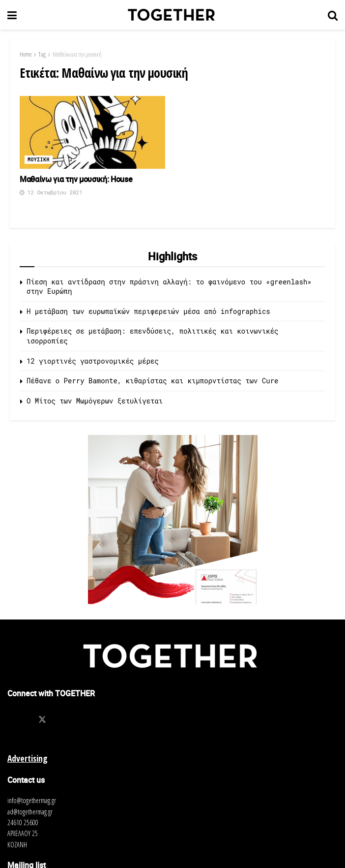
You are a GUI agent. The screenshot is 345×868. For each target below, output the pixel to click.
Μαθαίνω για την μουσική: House (76, 179)
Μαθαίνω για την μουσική (77, 54)
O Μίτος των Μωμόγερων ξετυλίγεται (95, 401)
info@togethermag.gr (32, 800)
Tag (42, 54)
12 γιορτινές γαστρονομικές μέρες (93, 361)
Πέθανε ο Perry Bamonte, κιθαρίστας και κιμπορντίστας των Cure (152, 381)
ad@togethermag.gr (30, 812)
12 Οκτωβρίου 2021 (51, 192)
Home (26, 54)
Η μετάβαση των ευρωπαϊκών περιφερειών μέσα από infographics (148, 311)
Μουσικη (39, 160)
